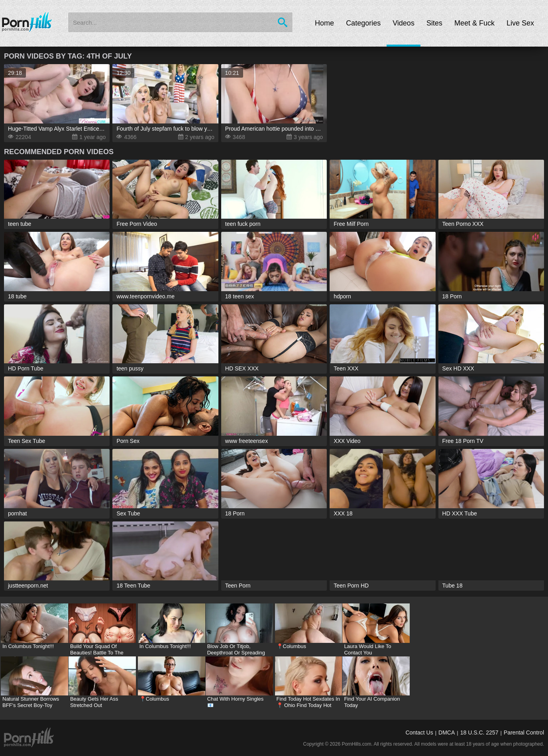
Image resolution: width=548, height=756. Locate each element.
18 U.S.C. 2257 (479, 732)
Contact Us (419, 732)
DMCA (447, 732)
